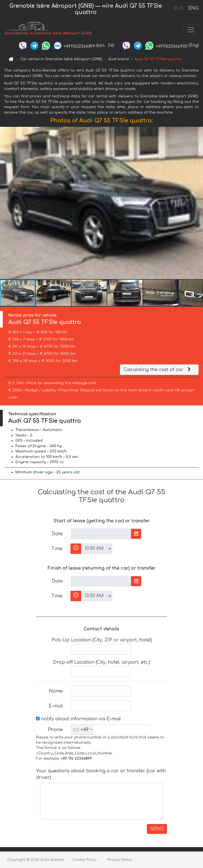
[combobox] (82, 730)
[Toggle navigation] (191, 30)
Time (57, 549)
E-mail (56, 706)
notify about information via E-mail (78, 719)
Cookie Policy (84, 860)
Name (56, 691)
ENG (193, 8)
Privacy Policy (120, 860)
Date (57, 534)
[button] (198, 203)
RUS (179, 8)
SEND (157, 829)
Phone (55, 730)
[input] (101, 534)
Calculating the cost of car (158, 370)
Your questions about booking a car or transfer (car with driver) (101, 774)
